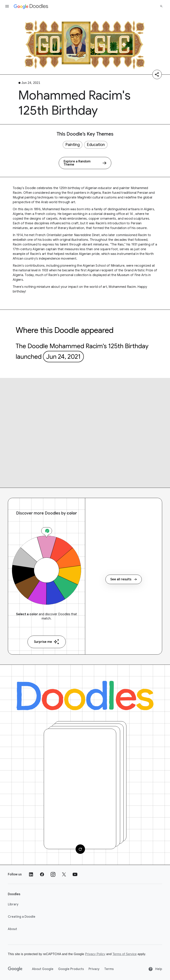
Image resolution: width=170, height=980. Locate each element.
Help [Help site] (155, 969)
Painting (73, 145)
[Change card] (80, 849)
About (12, 929)
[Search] (161, 6)
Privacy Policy (95, 954)
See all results (124, 579)
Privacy (94, 969)
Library (13, 904)
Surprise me (47, 642)
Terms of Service (125, 954)
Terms (109, 969)
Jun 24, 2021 (63, 357)
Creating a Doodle (22, 917)
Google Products (71, 969)
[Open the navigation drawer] (7, 6)
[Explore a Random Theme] (85, 163)
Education (96, 145)
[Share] (157, 74)
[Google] (15, 969)
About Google (43, 969)
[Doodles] (85, 696)
